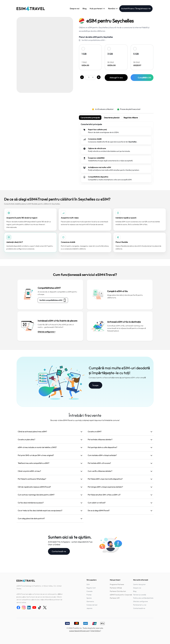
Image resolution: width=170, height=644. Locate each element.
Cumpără (144, 78)
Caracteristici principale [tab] (90, 118)
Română (113, 9)
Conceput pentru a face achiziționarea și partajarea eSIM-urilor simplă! (117, 378)
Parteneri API (115, 598)
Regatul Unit (91, 588)
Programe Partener (117, 584)
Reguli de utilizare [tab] (131, 118)
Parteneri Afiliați (116, 588)
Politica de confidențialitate (143, 598)
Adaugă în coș (116, 78)
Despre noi (75, 9)
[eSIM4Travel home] (31, 9)
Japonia (89, 608)
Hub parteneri (97, 9)
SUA (88, 584)
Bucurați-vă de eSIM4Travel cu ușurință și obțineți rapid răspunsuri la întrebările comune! (85, 420)
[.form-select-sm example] (90, 77)
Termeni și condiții (140, 595)
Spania (89, 598)
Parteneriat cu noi (140, 605)
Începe (95, 385)
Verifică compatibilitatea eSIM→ (94, 40)
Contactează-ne (59, 551)
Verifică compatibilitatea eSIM (53, 300)
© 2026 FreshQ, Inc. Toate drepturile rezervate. (85, 628)
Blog (85, 9)
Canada (90, 591)
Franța (89, 595)
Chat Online (95, 631)
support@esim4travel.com (79, 631)
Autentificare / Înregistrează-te (136, 9)
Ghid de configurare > (47, 332)
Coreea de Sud (92, 605)
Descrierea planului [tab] (112, 118)
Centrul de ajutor (139, 584)
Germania (90, 601)
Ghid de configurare (141, 601)
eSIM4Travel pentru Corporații (121, 595)
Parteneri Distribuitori (118, 591)
